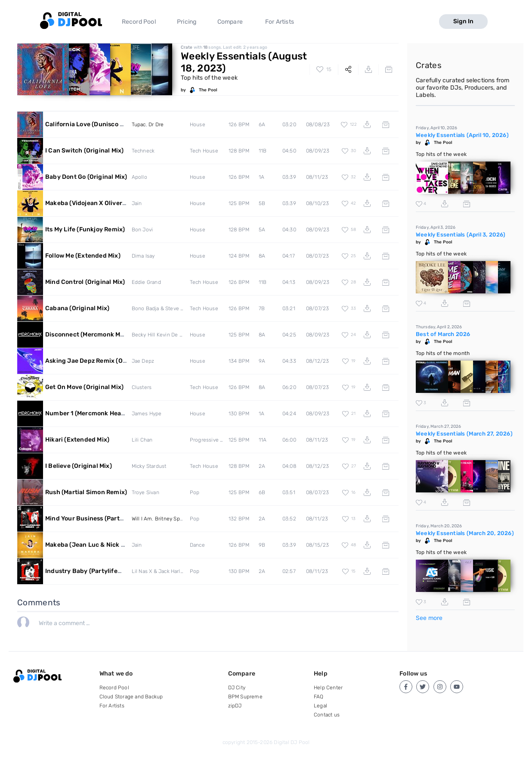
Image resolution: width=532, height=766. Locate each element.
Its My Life (85, 229)
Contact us (327, 715)
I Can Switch (84, 151)
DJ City (237, 688)
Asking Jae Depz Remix (101, 361)
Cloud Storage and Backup (131, 697)
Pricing (187, 22)
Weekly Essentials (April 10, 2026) (462, 135)
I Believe (79, 466)
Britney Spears (173, 519)
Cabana (77, 308)
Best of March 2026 (443, 334)
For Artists (280, 22)
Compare (230, 22)
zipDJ (235, 706)
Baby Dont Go (86, 177)
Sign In (463, 21)
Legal (320, 706)
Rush (86, 492)
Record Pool (139, 22)
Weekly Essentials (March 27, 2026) (464, 434)
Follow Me (83, 256)
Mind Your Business (109, 518)
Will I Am (142, 519)
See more (429, 618)
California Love (93, 124)
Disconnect (117, 335)
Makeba (105, 203)
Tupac (139, 125)
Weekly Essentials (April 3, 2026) (461, 235)
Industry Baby (101, 571)
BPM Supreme (245, 697)
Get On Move (84, 387)
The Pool (208, 90)
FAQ (319, 697)
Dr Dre (156, 125)
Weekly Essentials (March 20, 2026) (465, 533)
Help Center (328, 688)
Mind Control (85, 282)
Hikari (77, 440)
